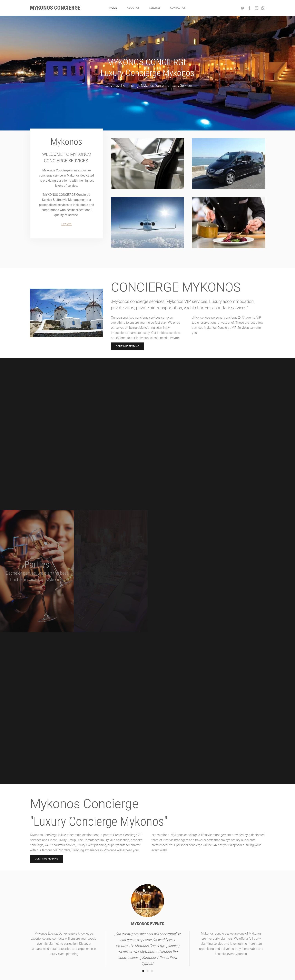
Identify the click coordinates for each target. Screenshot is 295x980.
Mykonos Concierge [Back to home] (55, 8)
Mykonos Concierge (84, 804)
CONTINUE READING (128, 346)
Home (113, 8)
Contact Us (178, 8)
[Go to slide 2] (148, 971)
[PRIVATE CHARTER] (142, 223)
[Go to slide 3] (152, 971)
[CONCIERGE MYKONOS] (61, 313)
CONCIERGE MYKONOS (176, 287)
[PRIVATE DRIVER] (147, 164)
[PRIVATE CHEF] (224, 223)
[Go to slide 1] (143, 971)
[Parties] (37, 571)
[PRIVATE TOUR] (228, 164)
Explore (66, 224)
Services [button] (155, 8)
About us (133, 8)
